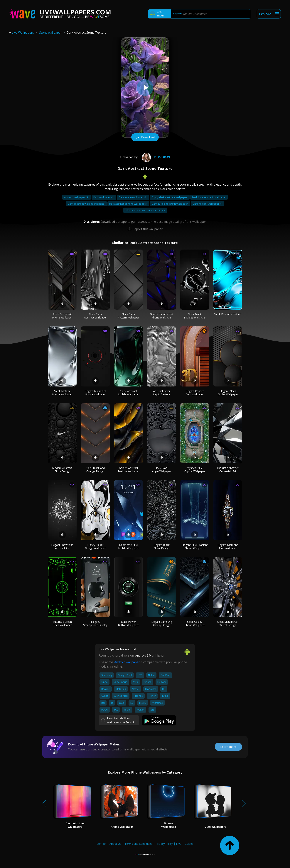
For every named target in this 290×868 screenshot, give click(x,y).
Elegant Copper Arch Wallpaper (195, 393)
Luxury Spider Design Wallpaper (95, 546)
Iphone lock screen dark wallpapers (145, 210)
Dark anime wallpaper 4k (133, 197)
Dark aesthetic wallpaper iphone (86, 204)
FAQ (179, 844)
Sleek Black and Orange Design (95, 470)
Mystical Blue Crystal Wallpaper (195, 470)
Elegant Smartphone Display (95, 623)
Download (145, 138)
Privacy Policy (164, 844)
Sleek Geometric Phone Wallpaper (62, 316)
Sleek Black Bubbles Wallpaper (195, 316)
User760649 (155, 157)
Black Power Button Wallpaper (128, 623)
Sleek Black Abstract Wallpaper (95, 316)
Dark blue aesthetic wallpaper (209, 197)
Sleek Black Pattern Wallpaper (129, 316)
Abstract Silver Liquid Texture (162, 393)
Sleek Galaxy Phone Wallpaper (195, 623)
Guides (189, 844)
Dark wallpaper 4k (104, 197)
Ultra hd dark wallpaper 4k (208, 204)
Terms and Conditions (138, 844)
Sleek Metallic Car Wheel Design (228, 623)
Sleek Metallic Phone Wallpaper (62, 393)
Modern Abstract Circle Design (62, 470)
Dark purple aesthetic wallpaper (170, 204)
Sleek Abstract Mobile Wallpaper (129, 393)
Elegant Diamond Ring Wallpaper (228, 546)
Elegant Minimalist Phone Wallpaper (95, 393)
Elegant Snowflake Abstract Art (62, 546)
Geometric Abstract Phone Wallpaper (162, 316)
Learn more (228, 747)
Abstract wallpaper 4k (77, 197)
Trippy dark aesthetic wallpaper (170, 197)
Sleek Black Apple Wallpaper (162, 470)
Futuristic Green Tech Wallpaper (62, 623)
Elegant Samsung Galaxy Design (162, 623)
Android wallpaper (127, 662)
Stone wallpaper (50, 33)
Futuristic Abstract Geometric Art (228, 470)
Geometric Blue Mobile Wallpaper (129, 546)
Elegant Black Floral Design (162, 546)
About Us (115, 844)
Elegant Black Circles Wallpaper (228, 393)
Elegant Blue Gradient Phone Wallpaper (195, 546)
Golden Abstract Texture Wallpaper (129, 470)
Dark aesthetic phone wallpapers (128, 204)
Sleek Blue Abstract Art (228, 314)
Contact (101, 844)
